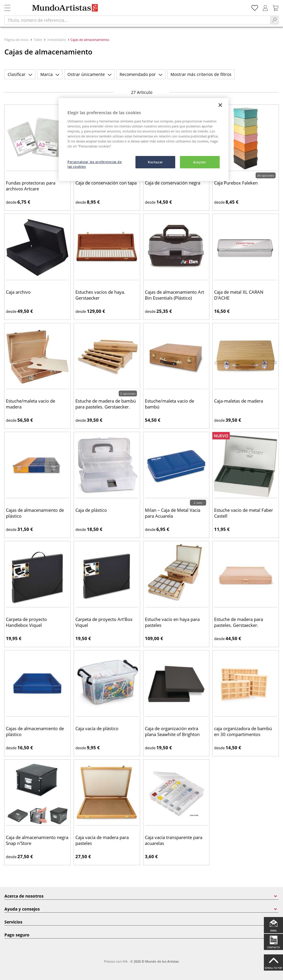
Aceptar (200, 162)
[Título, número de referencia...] (137, 20)
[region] (144, 139)
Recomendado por (141, 74)
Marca (50, 74)
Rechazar (155, 162)
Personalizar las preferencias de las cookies (95, 164)
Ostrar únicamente (89, 74)
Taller (38, 40)
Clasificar (20, 74)
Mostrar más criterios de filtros (201, 74)
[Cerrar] (220, 105)
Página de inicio (17, 40)
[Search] (274, 20)
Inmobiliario (57, 40)
